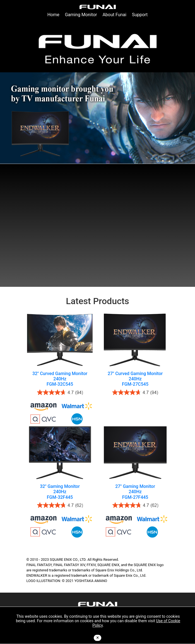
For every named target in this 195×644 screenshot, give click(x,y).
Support (140, 15)
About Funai (114, 15)
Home (53, 15)
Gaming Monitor (81, 15)
